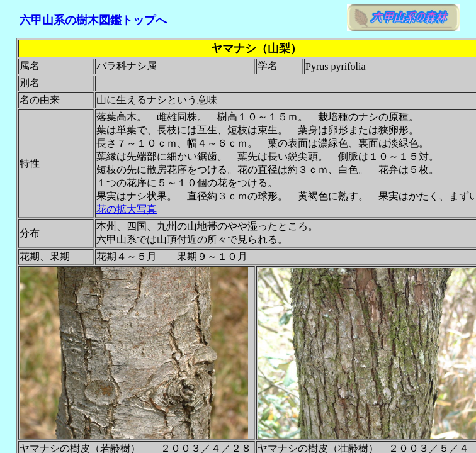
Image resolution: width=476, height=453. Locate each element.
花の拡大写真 (127, 209)
